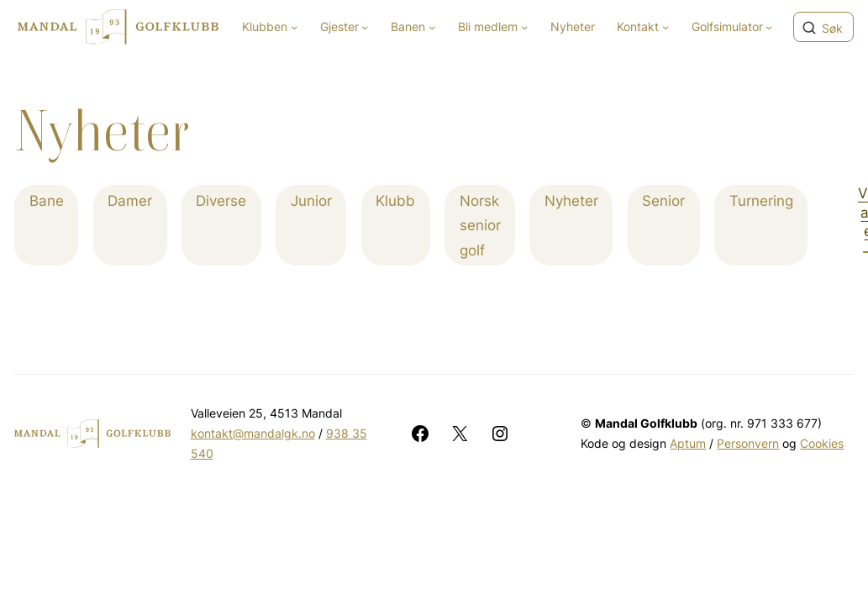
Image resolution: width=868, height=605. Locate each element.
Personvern (748, 443)
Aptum (688, 443)
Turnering (761, 200)
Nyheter (571, 200)
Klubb (395, 200)
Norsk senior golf (480, 225)
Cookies (822, 443)
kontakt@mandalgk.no (253, 433)
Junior (311, 200)
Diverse (221, 200)
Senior (663, 200)
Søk (832, 28)
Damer (130, 200)
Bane (47, 200)
